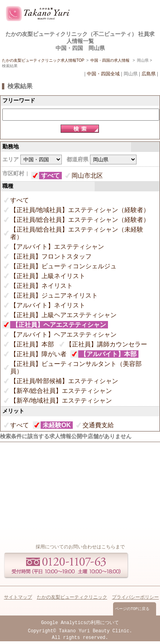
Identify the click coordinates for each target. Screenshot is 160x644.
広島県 (149, 74)
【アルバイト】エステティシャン (57, 247)
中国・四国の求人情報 (111, 60)
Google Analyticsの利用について (80, 624)
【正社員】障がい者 (38, 354)
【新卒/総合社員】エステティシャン (61, 391)
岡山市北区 (87, 176)
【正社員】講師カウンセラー (106, 344)
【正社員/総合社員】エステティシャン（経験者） (80, 220)
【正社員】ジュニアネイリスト (54, 295)
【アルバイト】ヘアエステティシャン (63, 334)
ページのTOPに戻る (132, 610)
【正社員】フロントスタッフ (51, 256)
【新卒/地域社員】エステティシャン (61, 400)
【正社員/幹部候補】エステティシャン (64, 381)
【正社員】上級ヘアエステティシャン (63, 315)
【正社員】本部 (32, 344)
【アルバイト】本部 (108, 354)
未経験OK (57, 425)
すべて (50, 176)
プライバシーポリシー (135, 598)
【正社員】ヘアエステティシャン (59, 325)
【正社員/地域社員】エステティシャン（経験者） (80, 210)
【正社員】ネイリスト (41, 286)
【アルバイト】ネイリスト (48, 305)
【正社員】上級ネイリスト (48, 276)
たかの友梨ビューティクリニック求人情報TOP (43, 60)
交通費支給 (98, 425)
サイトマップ (18, 598)
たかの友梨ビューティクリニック (72, 598)
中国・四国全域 (103, 74)
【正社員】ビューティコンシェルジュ (63, 266)
